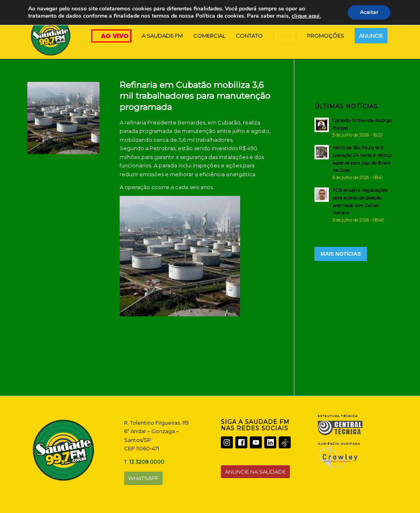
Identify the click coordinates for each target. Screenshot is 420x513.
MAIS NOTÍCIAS (341, 254)
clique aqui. (306, 16)
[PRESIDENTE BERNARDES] (63, 118)
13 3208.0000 (147, 462)
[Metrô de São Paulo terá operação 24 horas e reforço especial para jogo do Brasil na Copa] (354, 163)
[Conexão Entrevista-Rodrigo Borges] (354, 128)
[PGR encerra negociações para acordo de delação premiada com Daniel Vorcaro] (354, 205)
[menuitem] (162, 36)
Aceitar (369, 12)
